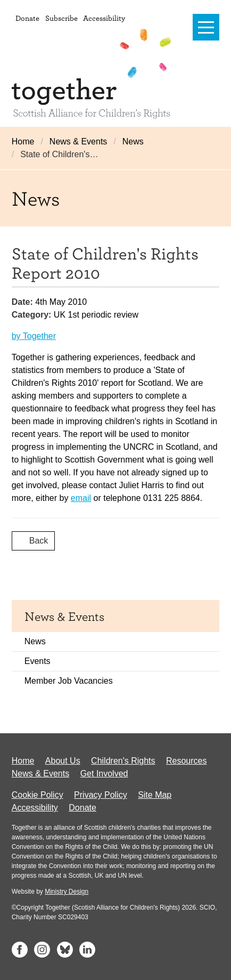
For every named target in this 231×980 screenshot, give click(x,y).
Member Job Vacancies (69, 681)
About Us (63, 761)
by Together (34, 336)
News (133, 141)
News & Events (78, 141)
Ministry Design (67, 892)
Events (38, 661)
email (81, 498)
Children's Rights (123, 761)
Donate (27, 18)
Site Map (155, 795)
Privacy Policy (101, 795)
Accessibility (104, 18)
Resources (186, 761)
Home (23, 141)
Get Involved (104, 774)
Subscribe (61, 18)
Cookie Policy (38, 795)
